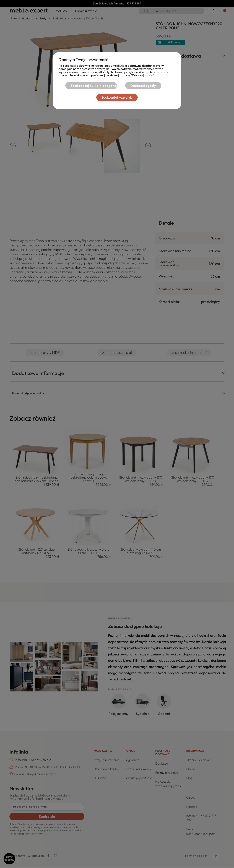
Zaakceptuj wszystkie (117, 97)
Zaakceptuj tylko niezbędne (92, 86)
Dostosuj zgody (143, 86)
